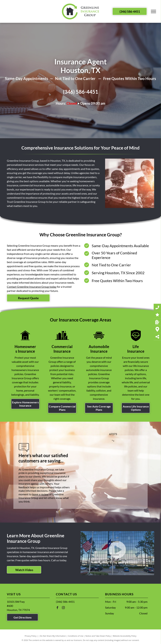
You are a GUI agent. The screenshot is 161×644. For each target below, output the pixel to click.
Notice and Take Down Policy (98, 636)
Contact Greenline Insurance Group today (32, 287)
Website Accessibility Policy (124, 636)
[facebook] (57, 608)
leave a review (40, 494)
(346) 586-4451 (80, 92)
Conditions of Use (76, 636)
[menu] (153, 11)
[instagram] (63, 608)
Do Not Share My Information (53, 636)
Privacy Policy (31, 636)
